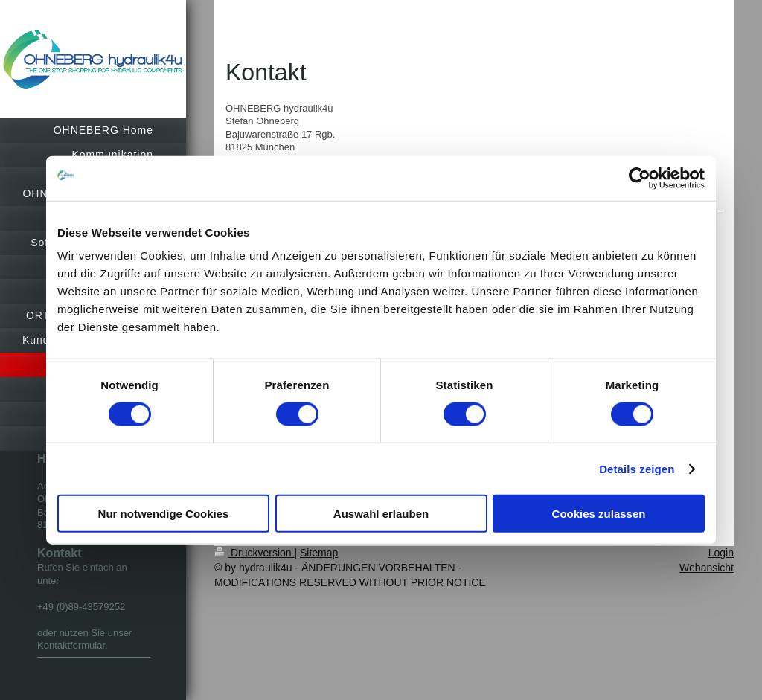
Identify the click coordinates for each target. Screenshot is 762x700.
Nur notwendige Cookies (164, 514)
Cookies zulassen (599, 514)
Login (721, 553)
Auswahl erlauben (381, 514)
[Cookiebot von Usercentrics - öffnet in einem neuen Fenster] (640, 178)
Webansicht (707, 568)
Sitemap (319, 553)
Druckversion (254, 553)
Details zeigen (637, 468)
